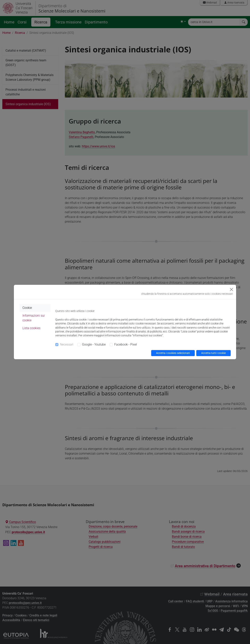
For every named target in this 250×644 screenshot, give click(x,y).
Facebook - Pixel (126, 344)
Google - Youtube (94, 344)
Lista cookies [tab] (31, 328)
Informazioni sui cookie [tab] (34, 318)
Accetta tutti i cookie (213, 353)
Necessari (67, 344)
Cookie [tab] (27, 308)
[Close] (231, 289)
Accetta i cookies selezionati (173, 353)
